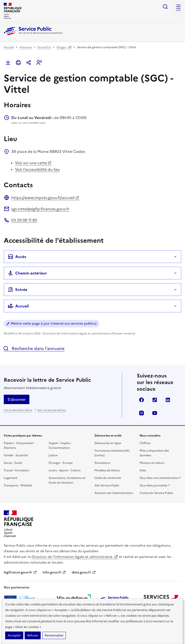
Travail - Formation (16, 470)
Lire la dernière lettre (18, 410)
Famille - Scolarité (16, 455)
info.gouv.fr (54, 572)
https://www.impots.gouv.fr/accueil (45, 198)
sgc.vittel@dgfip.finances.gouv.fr (40, 209)
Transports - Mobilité (18, 485)
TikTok (155, 400)
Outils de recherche (108, 478)
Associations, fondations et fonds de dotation (67, 480)
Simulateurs (102, 463)
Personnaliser (54, 635)
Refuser (33, 635)
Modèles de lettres (107, 470)
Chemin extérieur (27, 273)
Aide (143, 470)
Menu (178, 10)
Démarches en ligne (108, 443)
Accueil (9, 47)
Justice (53, 455)
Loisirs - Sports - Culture (65, 470)
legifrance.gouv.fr (20, 572)
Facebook (142, 400)
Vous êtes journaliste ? (155, 485)
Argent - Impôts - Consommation (60, 445)
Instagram (142, 413)
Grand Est (44, 47)
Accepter (14, 635)
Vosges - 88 (64, 47)
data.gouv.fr (84, 572)
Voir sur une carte (33, 163)
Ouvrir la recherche (165, 7)
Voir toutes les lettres (51, 410)
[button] (39, 63)
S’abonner (17, 399)
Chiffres (145, 443)
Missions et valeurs (152, 463)
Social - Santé (13, 463)
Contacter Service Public (156, 493)
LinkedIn (168, 400)
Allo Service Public (107, 485)
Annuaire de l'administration (114, 493)
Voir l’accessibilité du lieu (37, 169)
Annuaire (26, 47)
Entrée (18, 290)
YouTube (155, 413)
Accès (17, 257)
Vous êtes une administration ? (160, 478)
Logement (11, 478)
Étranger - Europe (61, 463)
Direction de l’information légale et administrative (75, 557)
